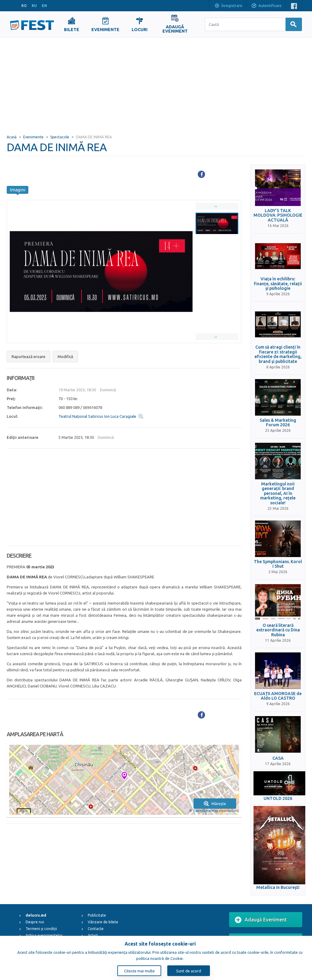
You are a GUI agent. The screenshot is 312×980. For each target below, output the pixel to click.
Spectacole (60, 137)
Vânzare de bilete (103, 922)
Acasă (12, 137)
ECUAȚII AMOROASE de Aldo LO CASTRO (278, 696)
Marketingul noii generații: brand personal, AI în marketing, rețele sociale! (278, 494)
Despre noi (35, 922)
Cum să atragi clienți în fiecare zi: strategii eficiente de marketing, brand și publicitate (278, 354)
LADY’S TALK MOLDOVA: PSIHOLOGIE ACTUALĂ (278, 215)
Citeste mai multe (139, 971)
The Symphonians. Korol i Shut (278, 564)
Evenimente (33, 137)
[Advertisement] (156, 83)
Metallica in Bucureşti (278, 888)
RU (34, 6)
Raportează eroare (28, 357)
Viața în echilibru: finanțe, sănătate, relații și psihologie (278, 284)
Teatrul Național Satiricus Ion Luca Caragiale (97, 416)
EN (44, 6)
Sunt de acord (189, 971)
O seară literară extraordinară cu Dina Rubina (278, 630)
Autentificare (266, 6)
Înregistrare (228, 6)
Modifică (65, 357)
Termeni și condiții (41, 929)
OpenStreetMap (206, 811)
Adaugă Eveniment (261, 920)
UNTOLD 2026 (278, 799)
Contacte (96, 929)
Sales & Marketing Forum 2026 (278, 423)
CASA (278, 758)
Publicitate (97, 915)
